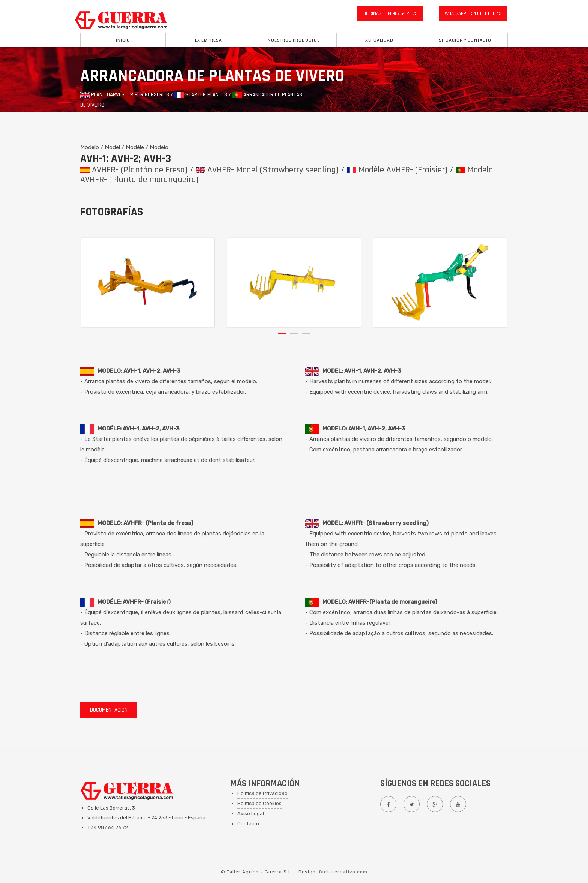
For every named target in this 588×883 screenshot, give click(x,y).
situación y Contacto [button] (465, 40)
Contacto (248, 824)
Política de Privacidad (262, 793)
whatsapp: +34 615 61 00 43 (473, 13)
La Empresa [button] (208, 40)
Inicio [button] (123, 40)
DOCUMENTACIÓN (109, 710)
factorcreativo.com (343, 872)
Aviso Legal (251, 813)
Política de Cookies (259, 803)
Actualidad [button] (379, 40)
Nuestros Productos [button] (294, 40)
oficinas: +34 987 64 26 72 (390, 13)
